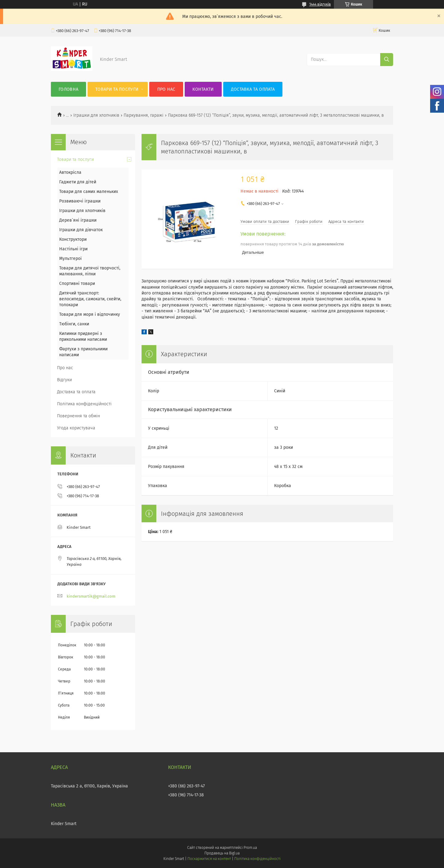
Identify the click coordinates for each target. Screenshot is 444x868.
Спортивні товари (77, 284)
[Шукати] (387, 60)
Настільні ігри (73, 249)
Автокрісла (70, 172)
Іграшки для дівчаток (81, 230)
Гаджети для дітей (78, 182)
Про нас (166, 89)
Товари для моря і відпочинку (90, 314)
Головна (68, 89)
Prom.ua (250, 848)
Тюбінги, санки (74, 324)
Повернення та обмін (78, 416)
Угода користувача (76, 428)
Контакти (203, 89)
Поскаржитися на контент (209, 859)
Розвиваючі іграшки (80, 201)
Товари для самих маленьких (89, 192)
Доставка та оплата (253, 89)
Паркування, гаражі (144, 115)
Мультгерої (70, 259)
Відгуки (64, 380)
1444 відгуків (320, 4)
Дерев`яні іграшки (78, 220)
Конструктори (73, 239)
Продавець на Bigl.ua (222, 853)
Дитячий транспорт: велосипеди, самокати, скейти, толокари (90, 299)
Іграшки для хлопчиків (96, 115)
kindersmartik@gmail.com (91, 596)
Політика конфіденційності (84, 404)
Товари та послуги (117, 89)
